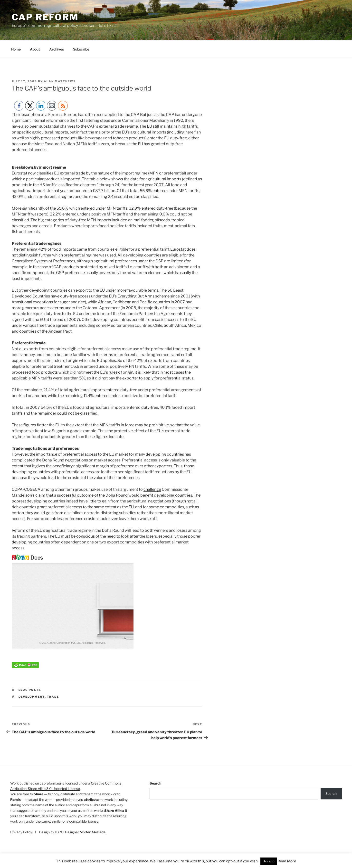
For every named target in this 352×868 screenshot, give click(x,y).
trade (53, 697)
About (35, 49)
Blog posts (30, 690)
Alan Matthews (60, 81)
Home (16, 49)
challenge (152, 489)
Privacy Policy (22, 832)
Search (155, 783)
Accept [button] (269, 861)
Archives (57, 49)
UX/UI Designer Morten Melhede (80, 832)
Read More (287, 861)
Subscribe (81, 49)
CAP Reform (45, 17)
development (32, 697)
